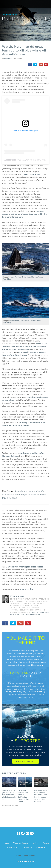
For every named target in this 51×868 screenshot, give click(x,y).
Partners (18, 855)
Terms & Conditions (29, 855)
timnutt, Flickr (27, 589)
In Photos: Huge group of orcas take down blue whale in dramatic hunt (9, 795)
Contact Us (41, 847)
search (48, 4)
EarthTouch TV (13, 847)
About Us (28, 847)
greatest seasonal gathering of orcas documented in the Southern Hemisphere (24, 214)
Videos (36, 843)
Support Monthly (26, 761)
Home (6, 843)
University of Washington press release (25, 567)
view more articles (10, 805)
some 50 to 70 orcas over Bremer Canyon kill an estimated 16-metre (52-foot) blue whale (24, 347)
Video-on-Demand (21, 843)
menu (3, 4)
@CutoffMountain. (40, 612)
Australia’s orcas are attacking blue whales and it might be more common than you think (24, 495)
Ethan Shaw (9, 58)
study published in (28, 453)
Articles (46, 843)
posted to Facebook (31, 174)
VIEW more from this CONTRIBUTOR (25, 614)
